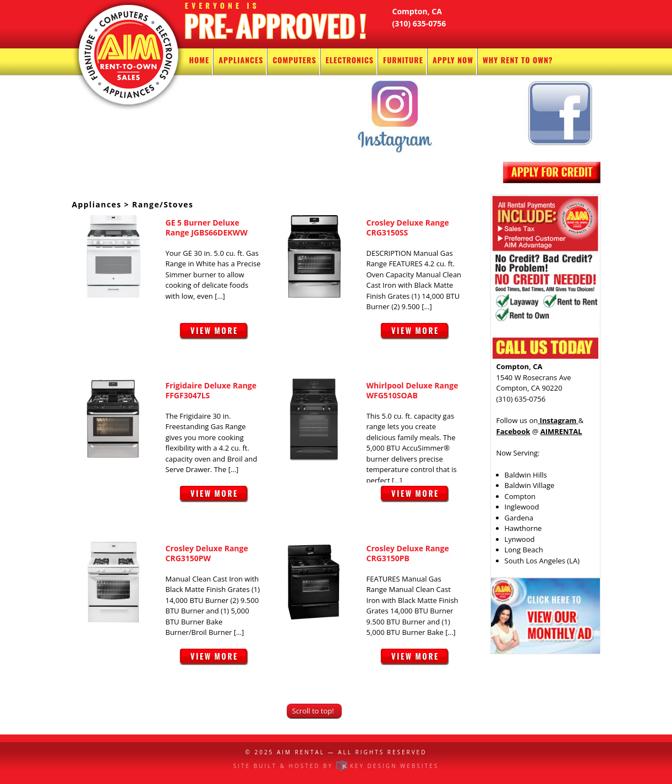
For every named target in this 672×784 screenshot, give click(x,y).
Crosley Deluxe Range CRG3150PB (408, 553)
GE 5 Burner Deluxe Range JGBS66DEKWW (207, 227)
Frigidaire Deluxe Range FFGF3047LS (211, 390)
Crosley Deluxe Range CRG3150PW (207, 553)
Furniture (403, 60)
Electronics (350, 60)
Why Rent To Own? (518, 60)
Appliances (241, 60)
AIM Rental (301, 752)
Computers (294, 60)
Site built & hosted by (336, 766)
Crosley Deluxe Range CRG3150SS (408, 227)
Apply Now (453, 60)
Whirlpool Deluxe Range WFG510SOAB (413, 390)
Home (200, 60)
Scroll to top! (313, 711)
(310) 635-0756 (419, 23)
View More (214, 336)
